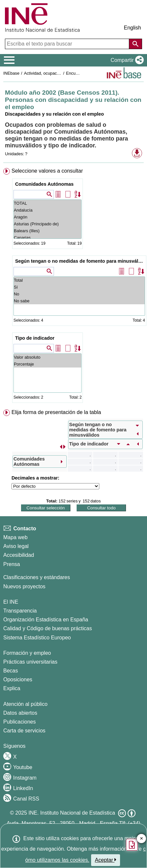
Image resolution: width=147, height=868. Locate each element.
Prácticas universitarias (30, 662)
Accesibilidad (19, 555)
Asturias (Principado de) (48, 224)
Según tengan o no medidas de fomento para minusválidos (80, 261)
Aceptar (106, 860)
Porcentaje (48, 364)
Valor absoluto (48, 357)
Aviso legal (16, 546)
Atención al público (25, 704)
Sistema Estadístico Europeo (37, 638)
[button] (126, 60)
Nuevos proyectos (24, 586)
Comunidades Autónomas (44, 184)
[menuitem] (73, 287)
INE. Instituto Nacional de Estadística (72, 813)
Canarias (48, 238)
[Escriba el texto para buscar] (68, 44)
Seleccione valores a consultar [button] (47, 171)
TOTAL (48, 203)
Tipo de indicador (35, 338)
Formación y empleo (27, 653)
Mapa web (15, 537)
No (79, 294)
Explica (12, 688)
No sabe (79, 301)
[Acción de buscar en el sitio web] (135, 44)
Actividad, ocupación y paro (50, 73)
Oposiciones (18, 679)
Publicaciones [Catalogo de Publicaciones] (20, 722)
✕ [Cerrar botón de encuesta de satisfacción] (142, 839)
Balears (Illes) (48, 231)
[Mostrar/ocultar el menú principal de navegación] (9, 60)
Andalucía (48, 210)
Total (79, 280)
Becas (11, 671)
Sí (79, 287)
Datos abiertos (20, 713)
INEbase (11, 73)
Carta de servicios (24, 731)
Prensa (12, 564)
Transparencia (20, 611)
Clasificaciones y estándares (37, 577)
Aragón (48, 217)
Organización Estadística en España (46, 620)
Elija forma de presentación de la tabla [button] (56, 412)
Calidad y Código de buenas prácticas (48, 628)
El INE (11, 602)
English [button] (133, 28)
